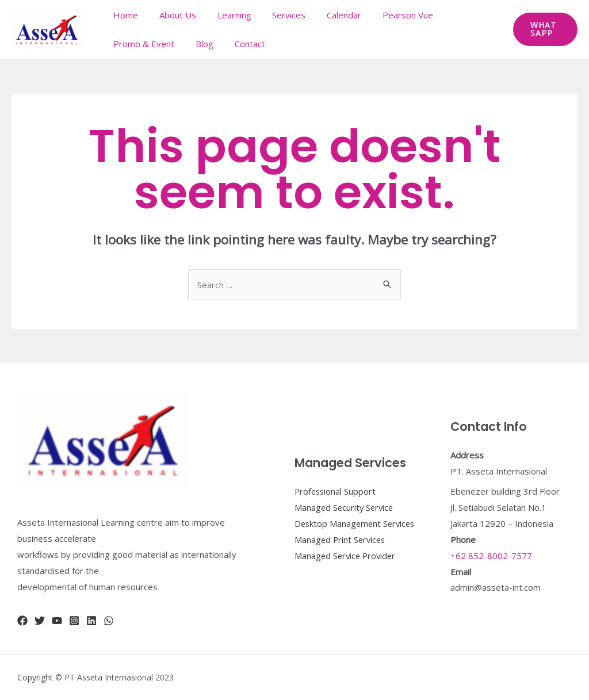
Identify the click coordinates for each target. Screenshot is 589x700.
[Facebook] (22, 621)
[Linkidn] (91, 621)
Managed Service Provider (347, 564)
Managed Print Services (341, 548)
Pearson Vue (387, 15)
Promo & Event (142, 44)
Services (276, 15)
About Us (172, 15)
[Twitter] (40, 621)
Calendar (327, 15)
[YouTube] (57, 621)
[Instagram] (74, 621)
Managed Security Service (345, 499)
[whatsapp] (109, 621)
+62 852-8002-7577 (491, 556)
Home (124, 15)
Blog (199, 44)
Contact (240, 44)
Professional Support (336, 483)
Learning (225, 15)
